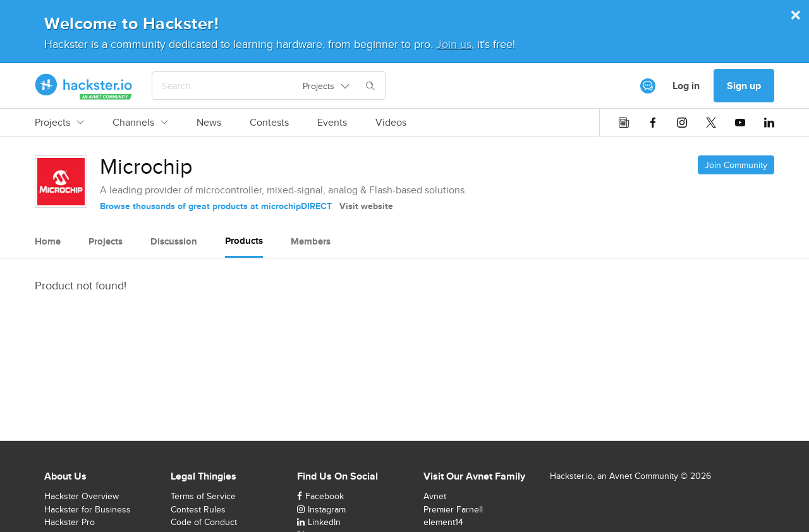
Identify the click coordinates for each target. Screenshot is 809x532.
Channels (140, 123)
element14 (443, 522)
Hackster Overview (82, 496)
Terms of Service (203, 496)
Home (48, 241)
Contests (269, 123)
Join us (454, 44)
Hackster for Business (88, 509)
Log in (686, 86)
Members (311, 241)
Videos (391, 123)
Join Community (736, 165)
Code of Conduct (204, 522)
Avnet (435, 496)
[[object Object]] (648, 86)
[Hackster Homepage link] (84, 86)
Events (332, 123)
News (209, 123)
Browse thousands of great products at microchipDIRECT (216, 206)
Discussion (174, 241)
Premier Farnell (453, 509)
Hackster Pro (70, 522)
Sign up (744, 86)
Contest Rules (198, 509)
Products (244, 241)
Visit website (366, 206)
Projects (59, 123)
